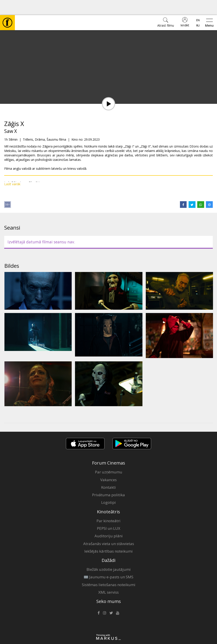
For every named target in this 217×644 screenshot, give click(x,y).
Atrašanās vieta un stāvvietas (109, 529)
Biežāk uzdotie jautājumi (109, 554)
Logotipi (108, 487)
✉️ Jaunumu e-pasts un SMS (108, 562)
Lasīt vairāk (12, 169)
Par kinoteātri (108, 506)
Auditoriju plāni (109, 521)
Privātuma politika (108, 480)
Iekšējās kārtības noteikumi (108, 536)
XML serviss (108, 577)
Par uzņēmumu (109, 457)
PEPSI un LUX (109, 513)
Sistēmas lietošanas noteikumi (109, 570)
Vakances (108, 465)
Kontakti (108, 472)
